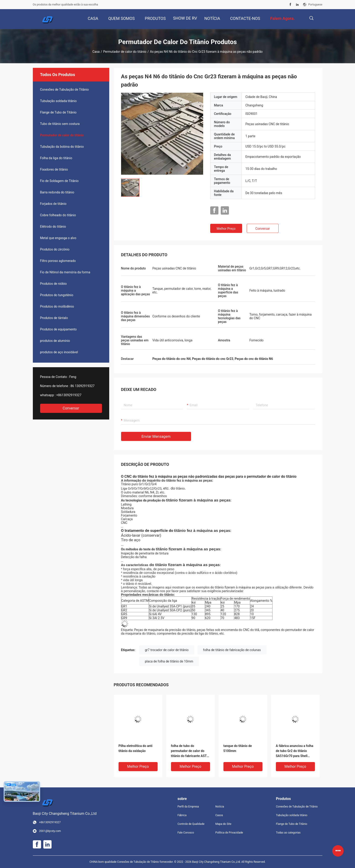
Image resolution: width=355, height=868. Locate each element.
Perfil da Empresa (188, 807)
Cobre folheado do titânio (58, 215)
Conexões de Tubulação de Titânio (65, 90)
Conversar (71, 408)
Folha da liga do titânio (56, 158)
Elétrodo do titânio (53, 227)
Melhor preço (226, 229)
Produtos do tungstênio (57, 295)
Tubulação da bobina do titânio (62, 147)
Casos (219, 815)
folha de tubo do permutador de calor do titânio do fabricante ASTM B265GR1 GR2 (190, 751)
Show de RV (185, 18)
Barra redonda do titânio (57, 192)
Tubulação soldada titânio (58, 101)
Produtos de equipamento (58, 329)
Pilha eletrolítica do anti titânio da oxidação (136, 748)
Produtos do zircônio (55, 249)
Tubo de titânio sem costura (60, 124)
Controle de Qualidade (191, 824)
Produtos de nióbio (53, 284)
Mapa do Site (223, 824)
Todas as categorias (288, 833)
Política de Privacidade (229, 833)
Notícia (220, 807)
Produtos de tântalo (54, 318)
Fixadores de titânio (54, 169)
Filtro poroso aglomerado (58, 261)
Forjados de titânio (53, 204)
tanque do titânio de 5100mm (238, 748)
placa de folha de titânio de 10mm (169, 661)
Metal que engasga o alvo (58, 238)
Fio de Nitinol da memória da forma (65, 272)
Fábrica (182, 815)
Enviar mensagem (156, 437)
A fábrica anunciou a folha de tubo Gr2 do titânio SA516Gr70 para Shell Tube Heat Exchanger (295, 751)
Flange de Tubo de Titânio (58, 112)
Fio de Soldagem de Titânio (59, 181)
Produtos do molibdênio (57, 306)
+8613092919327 (69, 395)
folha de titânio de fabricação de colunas (232, 650)
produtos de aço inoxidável (59, 352)
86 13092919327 (83, 386)
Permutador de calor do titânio (125, 52)
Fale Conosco (186, 833)
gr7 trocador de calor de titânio (167, 650)
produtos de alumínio (55, 341)
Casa (96, 52)
